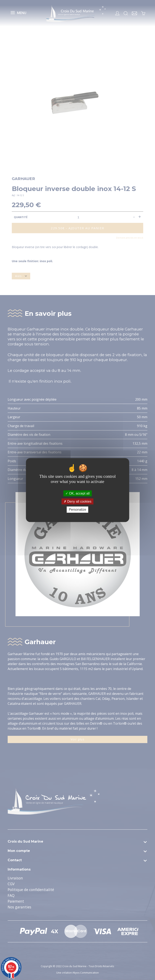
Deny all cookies (78, 501)
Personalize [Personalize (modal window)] (78, 510)
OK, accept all (77, 493)
